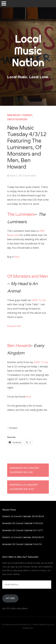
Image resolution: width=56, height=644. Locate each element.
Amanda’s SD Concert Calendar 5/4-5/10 (22, 544)
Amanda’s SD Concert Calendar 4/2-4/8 (24, 470)
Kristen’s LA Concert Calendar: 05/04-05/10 (23, 537)
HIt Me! (10, 598)
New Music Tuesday (20, 115)
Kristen (32, 176)
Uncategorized (17, 119)
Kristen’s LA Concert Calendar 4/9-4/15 (24, 487)
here (17, 257)
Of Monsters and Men (27, 276)
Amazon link (14, 326)
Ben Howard (19, 346)
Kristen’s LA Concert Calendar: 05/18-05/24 (23, 516)
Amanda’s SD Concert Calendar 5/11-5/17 (22, 530)
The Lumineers (21, 214)
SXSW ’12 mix (39, 300)
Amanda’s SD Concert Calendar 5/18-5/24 (22, 523)
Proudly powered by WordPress (16, 624)
